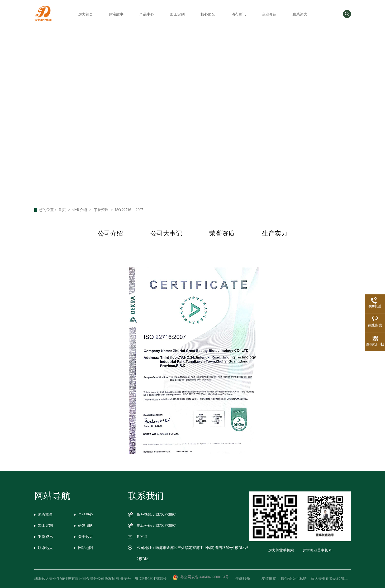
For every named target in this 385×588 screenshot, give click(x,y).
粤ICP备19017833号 (151, 579)
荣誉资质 (102, 210)
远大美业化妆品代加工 (329, 579)
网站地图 (85, 548)
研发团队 (85, 526)
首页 (63, 210)
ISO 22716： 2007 (129, 210)
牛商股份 (246, 579)
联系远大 (300, 14)
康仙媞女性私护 (294, 579)
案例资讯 (45, 537)
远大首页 (85, 14)
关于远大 (85, 537)
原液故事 (116, 14)
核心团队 (208, 14)
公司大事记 (166, 233)
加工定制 (177, 14)
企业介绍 (269, 14)
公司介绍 (110, 233)
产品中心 (147, 14)
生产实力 (275, 233)
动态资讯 (239, 14)
